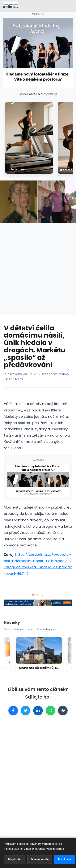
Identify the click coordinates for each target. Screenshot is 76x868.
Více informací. (56, 849)
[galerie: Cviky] (29, 138)
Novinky (63, 374)
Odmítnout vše (40, 859)
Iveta (19, 379)
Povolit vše (65, 859)
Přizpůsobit (15, 859)
